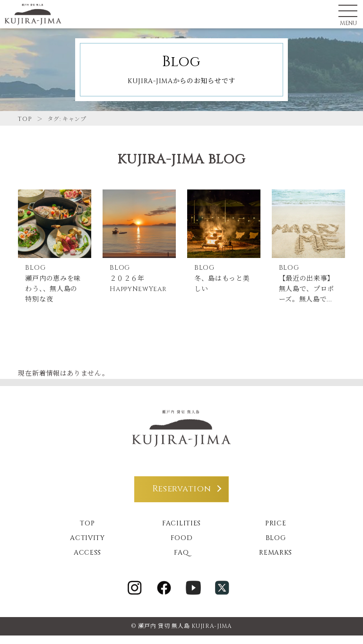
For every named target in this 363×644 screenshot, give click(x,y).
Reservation (182, 498)
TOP (25, 119)
